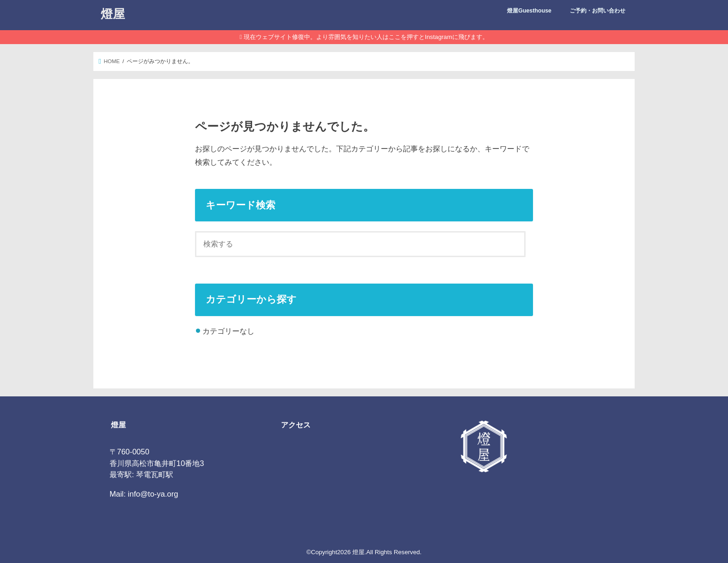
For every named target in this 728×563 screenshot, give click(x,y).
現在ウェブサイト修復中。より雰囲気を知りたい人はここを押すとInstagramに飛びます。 (366, 37)
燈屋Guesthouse (529, 11)
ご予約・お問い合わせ (598, 11)
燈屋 (113, 13)
